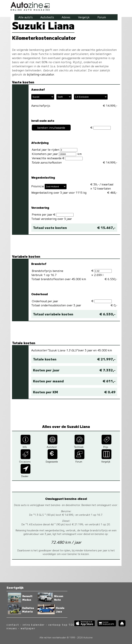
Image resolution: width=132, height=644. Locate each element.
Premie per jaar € (53, 214)
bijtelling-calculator (40, 74)
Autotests (47, 17)
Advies (66, 17)
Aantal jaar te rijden (55, 150)
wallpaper (28, 628)
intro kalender (34, 625)
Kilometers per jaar (54, 154)
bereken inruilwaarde (51, 128)
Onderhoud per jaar (45, 301)
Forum (102, 17)
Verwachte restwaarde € (57, 158)
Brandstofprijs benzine (48, 271)
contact (13, 625)
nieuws (12, 628)
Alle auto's (26, 17)
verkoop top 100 (61, 625)
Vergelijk (84, 17)
